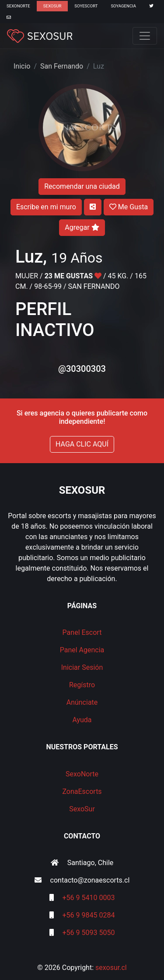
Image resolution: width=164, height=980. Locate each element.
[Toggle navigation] (145, 36)
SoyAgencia (123, 6)
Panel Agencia (82, 650)
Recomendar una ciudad (82, 186)
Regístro (82, 685)
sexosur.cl (111, 968)
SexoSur (52, 6)
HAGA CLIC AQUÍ (82, 444)
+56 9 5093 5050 (89, 933)
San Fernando (62, 66)
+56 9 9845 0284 (89, 915)
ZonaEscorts (82, 791)
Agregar (82, 227)
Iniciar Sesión (82, 667)
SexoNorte (18, 6)
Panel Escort (82, 632)
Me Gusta (129, 207)
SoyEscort (86, 6)
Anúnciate (82, 702)
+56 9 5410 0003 (89, 898)
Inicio (22, 66)
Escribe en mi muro (46, 207)
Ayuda (82, 720)
